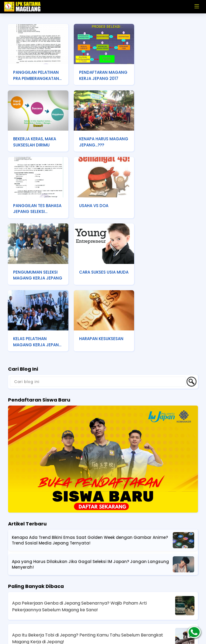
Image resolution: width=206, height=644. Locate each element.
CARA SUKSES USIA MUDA (97, 207)
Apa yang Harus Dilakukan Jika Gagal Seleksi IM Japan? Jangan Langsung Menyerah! (90, 496)
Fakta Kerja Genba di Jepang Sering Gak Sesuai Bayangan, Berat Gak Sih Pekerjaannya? (88, 602)
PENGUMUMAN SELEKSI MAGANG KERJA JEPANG (36, 208)
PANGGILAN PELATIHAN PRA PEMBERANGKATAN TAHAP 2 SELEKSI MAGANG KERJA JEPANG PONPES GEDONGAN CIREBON (36, 76)
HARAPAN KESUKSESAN (36, 271)
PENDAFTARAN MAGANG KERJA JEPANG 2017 (103, 75)
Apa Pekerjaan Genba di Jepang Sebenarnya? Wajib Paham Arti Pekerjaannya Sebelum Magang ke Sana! (79, 539)
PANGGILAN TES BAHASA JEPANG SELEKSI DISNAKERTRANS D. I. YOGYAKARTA (103, 142)
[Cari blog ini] (98, 314)
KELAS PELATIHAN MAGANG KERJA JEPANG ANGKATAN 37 (166, 208)
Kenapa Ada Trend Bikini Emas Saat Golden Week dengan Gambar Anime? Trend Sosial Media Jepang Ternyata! (90, 472)
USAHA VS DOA (158, 138)
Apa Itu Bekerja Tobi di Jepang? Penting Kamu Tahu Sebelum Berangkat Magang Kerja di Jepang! (88, 571)
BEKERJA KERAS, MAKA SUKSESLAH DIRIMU (165, 75)
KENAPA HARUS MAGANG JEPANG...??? (36, 141)
